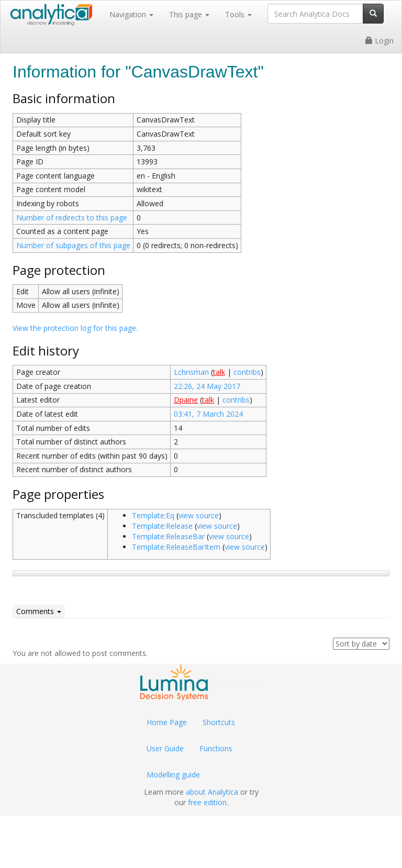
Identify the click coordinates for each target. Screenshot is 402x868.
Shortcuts (219, 722)
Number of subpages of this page (73, 245)
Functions (216, 748)
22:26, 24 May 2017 (207, 386)
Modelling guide (173, 775)
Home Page (167, 722)
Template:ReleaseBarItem (176, 547)
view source (199, 515)
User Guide (165, 748)
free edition (207, 802)
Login (379, 41)
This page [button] (189, 14)
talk (219, 372)
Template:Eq (153, 515)
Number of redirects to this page (72, 218)
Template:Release (162, 526)
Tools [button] (238, 14)
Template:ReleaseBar (168, 536)
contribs (247, 372)
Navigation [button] (131, 14)
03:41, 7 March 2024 (208, 414)
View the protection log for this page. (75, 328)
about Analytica (212, 792)
